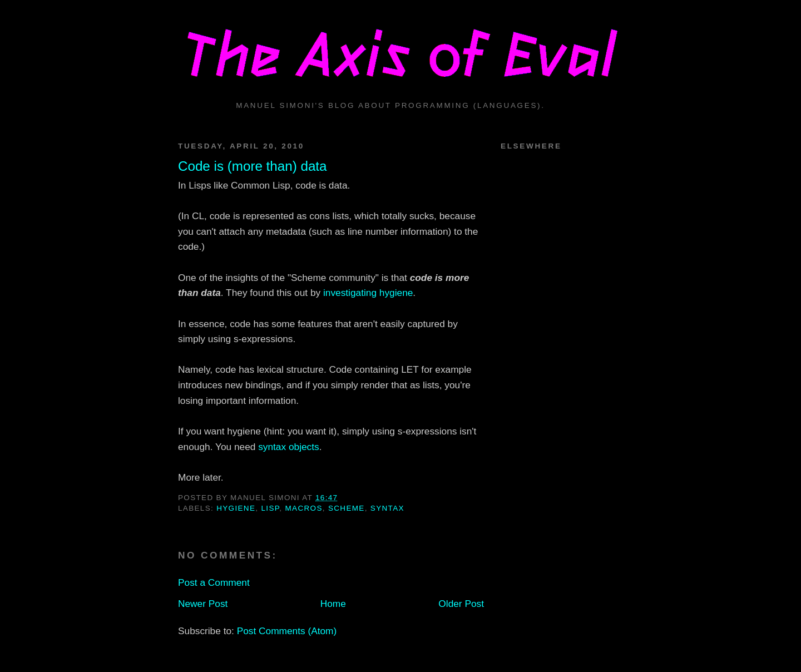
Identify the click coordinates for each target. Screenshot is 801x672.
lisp (270, 508)
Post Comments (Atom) (287, 631)
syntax (387, 508)
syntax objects (289, 447)
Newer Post (203, 604)
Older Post (461, 604)
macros (304, 508)
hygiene (236, 508)
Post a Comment (214, 582)
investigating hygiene (368, 293)
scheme (347, 508)
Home (333, 604)
